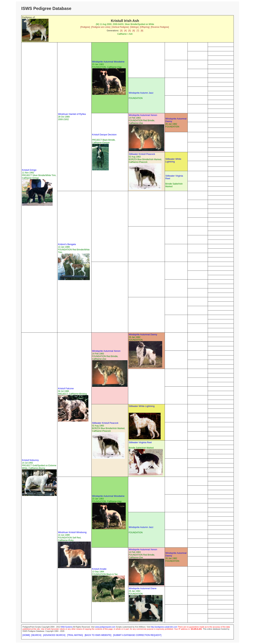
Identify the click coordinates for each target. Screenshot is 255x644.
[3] (121, 31)
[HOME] (26, 635)
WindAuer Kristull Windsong (72, 532)
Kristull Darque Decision (104, 135)
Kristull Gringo (29, 170)
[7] (138, 31)
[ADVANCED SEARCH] (54, 635)
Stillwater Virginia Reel (140, 442)
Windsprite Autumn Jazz (141, 93)
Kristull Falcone (66, 388)
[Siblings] (134, 27)
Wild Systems (67, 627)
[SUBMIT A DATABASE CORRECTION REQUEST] (137, 635)
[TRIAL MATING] (75, 635)
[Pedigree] (85, 27)
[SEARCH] (36, 635)
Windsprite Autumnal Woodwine (108, 62)
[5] (130, 31)
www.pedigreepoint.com (105, 627)
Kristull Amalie (99, 569)
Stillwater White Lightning (173, 160)
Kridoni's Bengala (67, 244)
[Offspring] (145, 27)
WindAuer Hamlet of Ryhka (72, 114)
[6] (134, 31)
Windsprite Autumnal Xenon (143, 115)
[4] (125, 31)
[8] (142, 31)
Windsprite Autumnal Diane (143, 588)
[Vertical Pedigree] (120, 27)
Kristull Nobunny (30, 460)
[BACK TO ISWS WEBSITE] (98, 635)
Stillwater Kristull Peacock (142, 154)
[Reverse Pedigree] (160, 27)
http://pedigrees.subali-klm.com (164, 627)
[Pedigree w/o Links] (101, 27)
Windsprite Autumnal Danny (143, 334)
